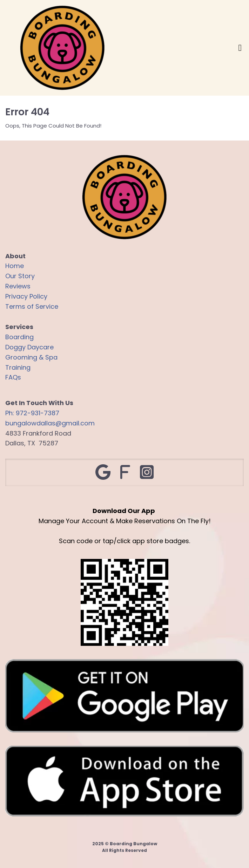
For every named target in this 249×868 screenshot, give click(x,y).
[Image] (124, 696)
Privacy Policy (26, 296)
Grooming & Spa (31, 357)
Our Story (20, 276)
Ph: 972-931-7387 (32, 413)
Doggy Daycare (29, 347)
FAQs (13, 377)
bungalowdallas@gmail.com (50, 423)
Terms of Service (32, 306)
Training (18, 367)
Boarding (19, 337)
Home (15, 266)
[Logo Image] (62, 48)
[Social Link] (103, 472)
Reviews (18, 286)
